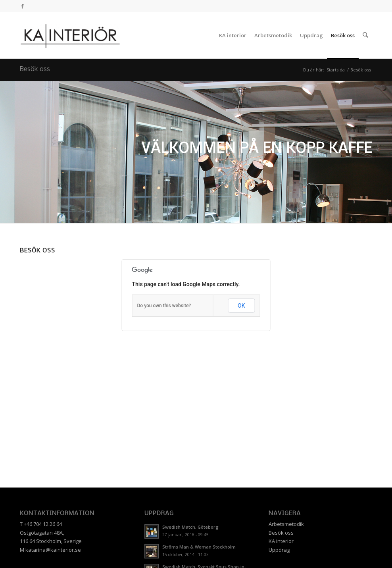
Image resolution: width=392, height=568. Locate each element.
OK (241, 306)
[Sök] (366, 35)
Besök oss (35, 69)
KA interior (281, 541)
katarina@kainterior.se (53, 550)
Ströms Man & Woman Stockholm (199, 547)
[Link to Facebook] (22, 6)
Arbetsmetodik (286, 524)
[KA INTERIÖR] (70, 35)
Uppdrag (279, 550)
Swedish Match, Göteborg (190, 527)
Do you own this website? (164, 306)
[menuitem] (233, 35)
